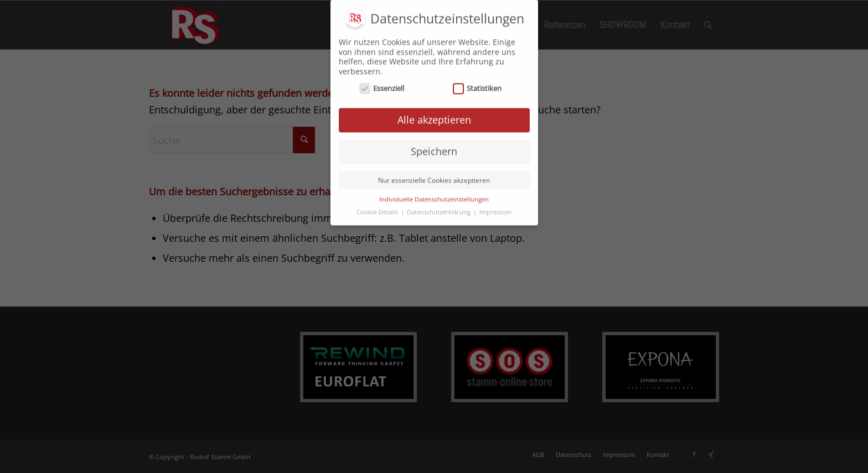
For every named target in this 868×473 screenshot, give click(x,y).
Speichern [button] (434, 146)
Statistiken (477, 83)
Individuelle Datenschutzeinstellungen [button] (434, 194)
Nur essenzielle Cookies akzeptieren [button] (434, 175)
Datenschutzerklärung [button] (440, 207)
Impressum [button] (495, 207)
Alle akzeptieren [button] (434, 115)
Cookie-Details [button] (378, 207)
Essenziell (382, 83)
